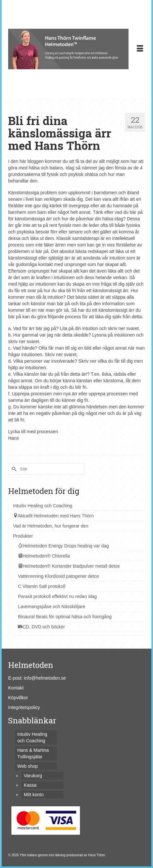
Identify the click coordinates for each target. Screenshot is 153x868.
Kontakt (16, 688)
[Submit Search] (13, 469)
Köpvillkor (18, 698)
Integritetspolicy (24, 707)
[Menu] (140, 49)
